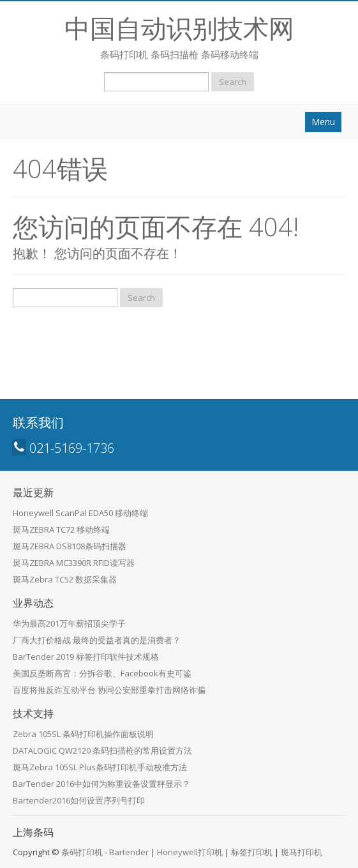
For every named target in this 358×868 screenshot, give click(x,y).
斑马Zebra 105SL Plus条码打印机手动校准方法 (100, 767)
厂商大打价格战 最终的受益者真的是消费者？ (97, 640)
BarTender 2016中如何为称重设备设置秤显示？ (101, 784)
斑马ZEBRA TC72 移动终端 (61, 529)
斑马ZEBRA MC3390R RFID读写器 (74, 563)
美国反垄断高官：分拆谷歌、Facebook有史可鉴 (102, 673)
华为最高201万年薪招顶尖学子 (69, 623)
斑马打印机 (302, 852)
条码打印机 (82, 852)
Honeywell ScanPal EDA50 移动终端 (80, 513)
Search (233, 82)
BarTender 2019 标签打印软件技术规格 (86, 657)
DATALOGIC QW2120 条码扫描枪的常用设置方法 (102, 750)
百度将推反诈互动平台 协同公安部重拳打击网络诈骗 (109, 690)
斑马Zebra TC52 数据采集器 (65, 579)
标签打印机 (252, 852)
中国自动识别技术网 (179, 28)
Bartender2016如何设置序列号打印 (79, 800)
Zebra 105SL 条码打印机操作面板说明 (83, 734)
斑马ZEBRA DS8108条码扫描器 (70, 546)
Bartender (129, 852)
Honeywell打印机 (190, 852)
